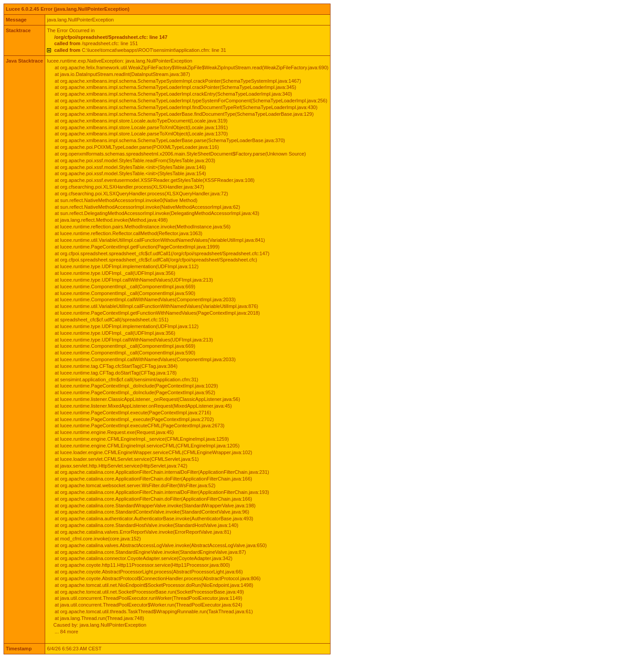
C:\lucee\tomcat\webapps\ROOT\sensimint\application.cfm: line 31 (140, 50)
